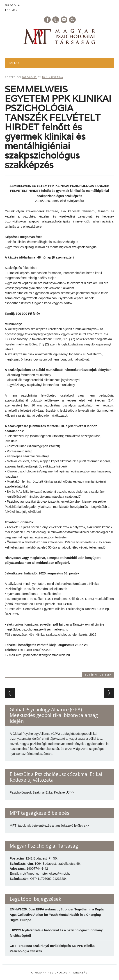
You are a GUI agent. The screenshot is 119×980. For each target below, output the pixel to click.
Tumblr (56, 20)
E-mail (64, 20)
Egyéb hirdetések (98, 675)
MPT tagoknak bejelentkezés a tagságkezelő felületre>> (49, 826)
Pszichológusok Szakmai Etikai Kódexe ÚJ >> (42, 792)
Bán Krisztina (53, 77)
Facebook (47, 20)
